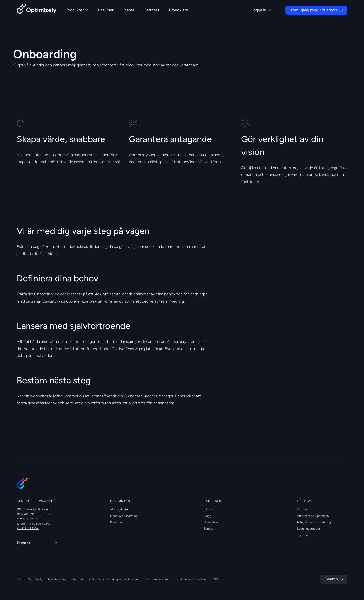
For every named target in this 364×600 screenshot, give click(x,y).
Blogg (208, 516)
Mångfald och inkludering (314, 522)
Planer (129, 10)
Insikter (209, 509)
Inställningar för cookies (191, 579)
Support (209, 529)
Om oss (302, 509)
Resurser (106, 10)
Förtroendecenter (157, 579)
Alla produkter (119, 509)
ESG (215, 579)
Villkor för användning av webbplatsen (114, 579)
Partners (152, 10)
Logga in (261, 10)
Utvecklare (178, 10)
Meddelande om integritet (66, 579)
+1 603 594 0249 (28, 528)
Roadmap (116, 522)
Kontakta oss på (27, 518)
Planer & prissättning (124, 516)
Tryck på (302, 535)
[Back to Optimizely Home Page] (37, 10)
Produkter (77, 10)
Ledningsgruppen (309, 529)
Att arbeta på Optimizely (313, 516)
